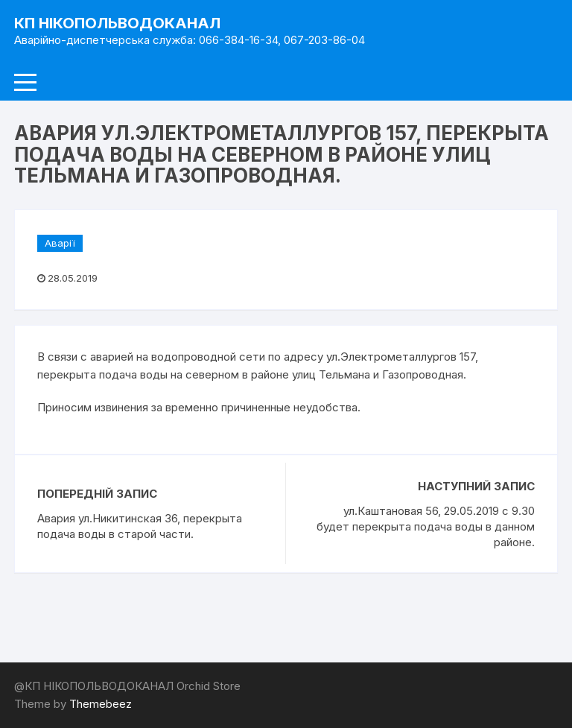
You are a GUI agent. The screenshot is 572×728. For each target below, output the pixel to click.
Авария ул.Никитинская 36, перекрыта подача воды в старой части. (140, 526)
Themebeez (101, 704)
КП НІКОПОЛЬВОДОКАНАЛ (117, 23)
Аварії (60, 243)
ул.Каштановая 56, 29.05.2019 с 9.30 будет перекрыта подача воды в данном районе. (426, 526)
